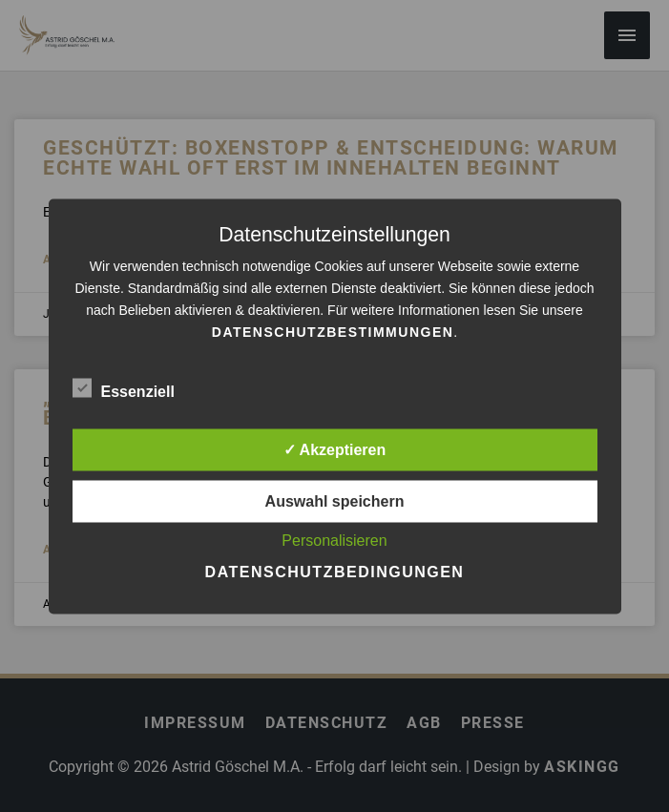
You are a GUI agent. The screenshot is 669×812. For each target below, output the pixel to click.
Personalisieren (334, 540)
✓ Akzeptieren (335, 449)
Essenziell (124, 387)
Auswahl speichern (335, 500)
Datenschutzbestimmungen (333, 331)
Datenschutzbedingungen (335, 571)
